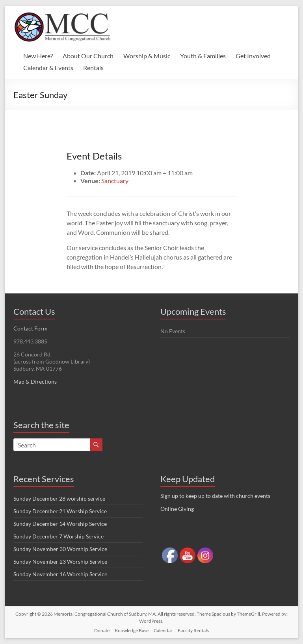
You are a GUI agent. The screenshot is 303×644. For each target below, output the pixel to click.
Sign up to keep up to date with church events (215, 496)
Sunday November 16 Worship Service (60, 574)
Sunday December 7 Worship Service (59, 536)
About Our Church (88, 56)
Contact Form (31, 328)
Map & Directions (35, 381)
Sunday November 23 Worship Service (60, 561)
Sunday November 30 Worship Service (60, 549)
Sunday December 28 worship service (59, 498)
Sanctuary (115, 181)
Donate (102, 630)
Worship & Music (147, 56)
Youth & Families (203, 56)
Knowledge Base (132, 630)
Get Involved (253, 56)
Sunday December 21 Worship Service (60, 511)
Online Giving (177, 509)
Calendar (163, 630)
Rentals (93, 68)
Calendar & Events (48, 68)
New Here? (38, 56)
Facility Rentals (193, 630)
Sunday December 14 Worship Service (60, 524)
